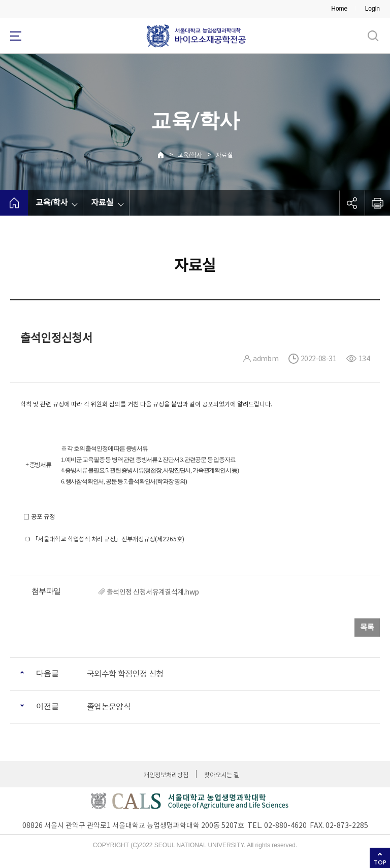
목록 (367, 627)
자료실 (224, 155)
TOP (380, 862)
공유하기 (352, 203)
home (14, 203)
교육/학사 (190, 155)
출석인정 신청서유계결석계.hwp (153, 592)
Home (339, 9)
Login (372, 9)
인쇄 (377, 203)
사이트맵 (16, 36)
